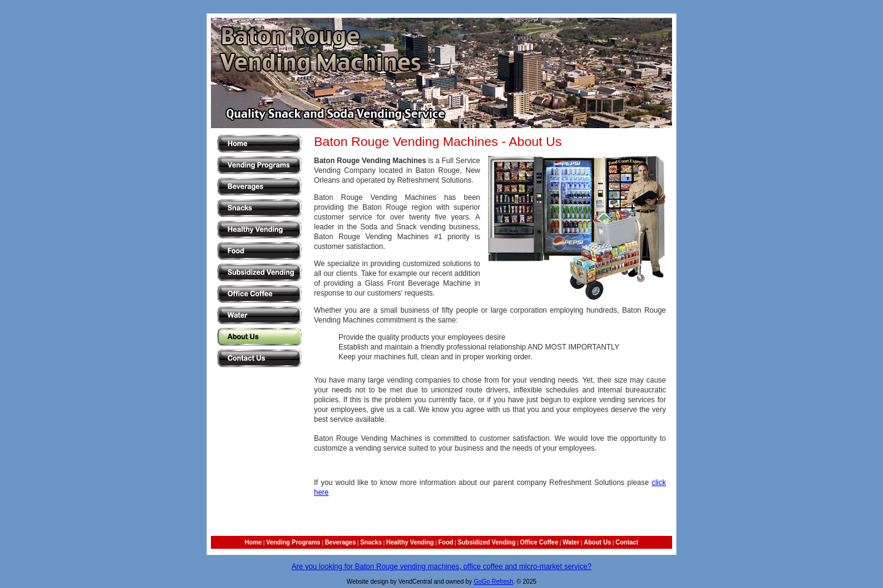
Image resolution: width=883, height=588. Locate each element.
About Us (597, 542)
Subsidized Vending (486, 542)
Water (571, 542)
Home (253, 542)
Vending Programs (293, 542)
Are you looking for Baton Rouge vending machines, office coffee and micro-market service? (441, 567)
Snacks (371, 542)
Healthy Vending (410, 542)
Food (446, 542)
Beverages (341, 542)
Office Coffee (539, 542)
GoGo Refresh (493, 582)
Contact (627, 542)
